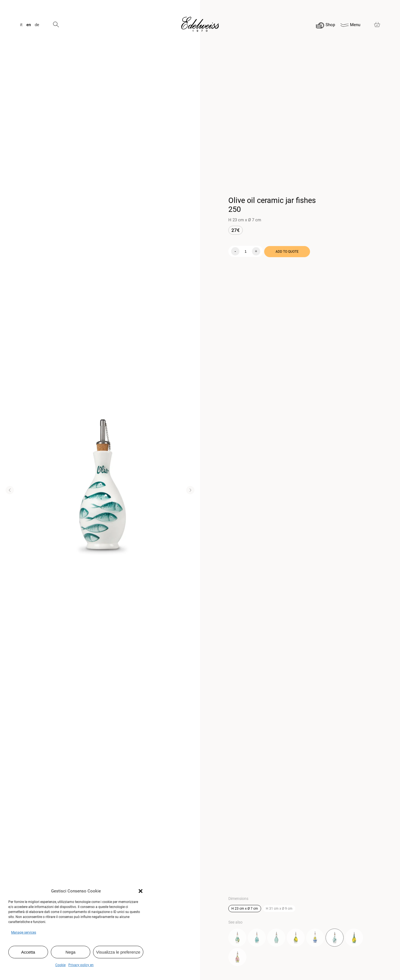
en (29, 25)
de (37, 25)
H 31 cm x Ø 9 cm (279, 909)
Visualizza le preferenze (118, 952)
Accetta (28, 952)
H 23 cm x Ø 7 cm (245, 909)
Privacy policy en (81, 965)
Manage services (24, 932)
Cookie (60, 965)
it (21, 25)
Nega (71, 952)
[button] (141, 891)
